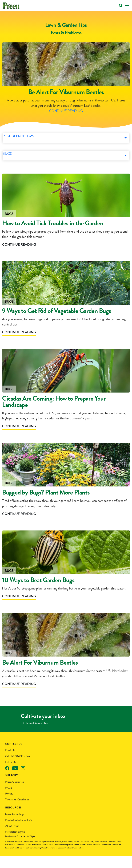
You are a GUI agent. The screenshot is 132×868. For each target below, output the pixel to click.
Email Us (10, 757)
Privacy (9, 800)
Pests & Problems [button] (18, 145)
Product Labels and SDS (19, 826)
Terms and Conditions (17, 806)
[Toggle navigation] (127, 6)
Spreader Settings (15, 820)
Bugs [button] (9, 162)
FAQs (9, 794)
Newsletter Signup (15, 838)
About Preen (12, 832)
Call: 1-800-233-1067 (18, 763)
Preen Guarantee (15, 788)
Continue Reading (66, 115)
